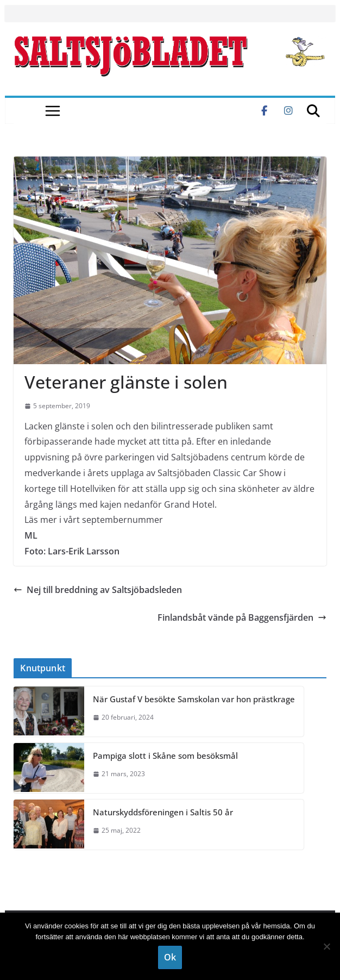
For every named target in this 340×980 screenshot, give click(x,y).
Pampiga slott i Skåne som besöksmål (165, 756)
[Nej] (326, 946)
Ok (170, 957)
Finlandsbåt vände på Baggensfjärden (242, 617)
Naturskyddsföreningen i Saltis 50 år (163, 812)
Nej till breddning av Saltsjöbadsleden (98, 590)
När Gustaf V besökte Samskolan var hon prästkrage (194, 699)
